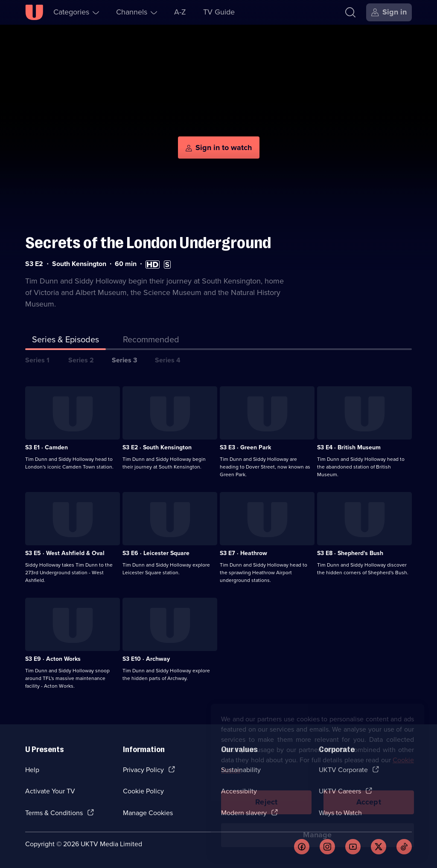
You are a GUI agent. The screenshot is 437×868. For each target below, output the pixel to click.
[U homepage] (34, 12)
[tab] (151, 341)
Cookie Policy (143, 791)
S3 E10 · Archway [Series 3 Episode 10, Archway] (146, 659)
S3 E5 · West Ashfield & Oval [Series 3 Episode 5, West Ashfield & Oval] (65, 553)
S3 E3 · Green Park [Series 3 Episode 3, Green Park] (245, 447)
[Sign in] (389, 12)
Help (32, 770)
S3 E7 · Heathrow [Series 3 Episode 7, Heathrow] (243, 553)
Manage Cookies (148, 813)
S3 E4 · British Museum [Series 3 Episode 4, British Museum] (349, 447)
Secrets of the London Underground (148, 243)
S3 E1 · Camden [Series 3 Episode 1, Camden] (47, 447)
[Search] (350, 12)
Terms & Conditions (54, 813)
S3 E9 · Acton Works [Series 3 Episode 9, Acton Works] (53, 659)
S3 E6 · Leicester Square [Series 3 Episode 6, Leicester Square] (156, 553)
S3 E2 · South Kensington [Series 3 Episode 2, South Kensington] (157, 447)
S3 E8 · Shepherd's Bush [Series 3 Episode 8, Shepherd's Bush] (350, 553)
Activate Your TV (50, 791)
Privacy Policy (143, 770)
